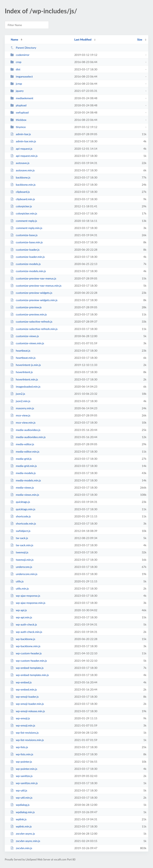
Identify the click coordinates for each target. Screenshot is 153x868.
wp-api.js (19, 610)
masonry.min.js (22, 408)
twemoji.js (19, 552)
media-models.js (23, 473)
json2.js (18, 394)
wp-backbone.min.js (25, 646)
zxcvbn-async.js (23, 834)
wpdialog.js (20, 805)
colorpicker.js (21, 206)
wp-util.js (19, 790)
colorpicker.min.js (24, 213)
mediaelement (22, 98)
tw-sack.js (19, 538)
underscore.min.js (24, 574)
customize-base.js (24, 235)
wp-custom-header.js (26, 653)
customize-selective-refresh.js (31, 321)
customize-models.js (25, 264)
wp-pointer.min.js (24, 769)
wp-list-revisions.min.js (27, 740)
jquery (17, 91)
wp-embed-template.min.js (30, 675)
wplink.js (18, 819)
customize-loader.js (25, 250)
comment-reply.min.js (26, 228)
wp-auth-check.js (24, 624)
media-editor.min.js (25, 451)
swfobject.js (20, 531)
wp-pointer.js (21, 762)
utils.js (17, 581)
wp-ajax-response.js (25, 596)
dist (15, 69)
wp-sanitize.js (21, 776)
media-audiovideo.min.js (28, 437)
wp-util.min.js (21, 798)
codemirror (20, 55)
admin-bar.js (21, 134)
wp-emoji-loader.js (25, 697)
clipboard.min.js (23, 199)
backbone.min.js (23, 185)
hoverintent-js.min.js (26, 365)
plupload (18, 105)
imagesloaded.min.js (25, 386)
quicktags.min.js (23, 509)
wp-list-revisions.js (25, 733)
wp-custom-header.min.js (29, 661)
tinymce (18, 127)
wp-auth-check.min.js (26, 632)
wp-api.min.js (21, 617)
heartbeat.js (20, 351)
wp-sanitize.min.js (24, 783)
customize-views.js (25, 336)
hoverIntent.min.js (24, 379)
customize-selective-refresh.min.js (34, 329)
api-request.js (21, 149)
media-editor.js (22, 444)
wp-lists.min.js (22, 754)
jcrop (16, 84)
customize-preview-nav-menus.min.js (36, 286)
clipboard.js (20, 192)
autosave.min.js (23, 170)
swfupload (19, 112)
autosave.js (20, 163)
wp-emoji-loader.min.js (27, 704)
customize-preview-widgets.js (31, 293)
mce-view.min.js (23, 422)
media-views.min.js (25, 495)
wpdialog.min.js (23, 812)
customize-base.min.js (26, 242)
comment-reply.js (24, 221)
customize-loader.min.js (27, 257)
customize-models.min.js (28, 271)
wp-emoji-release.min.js (28, 711)
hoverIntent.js (22, 372)
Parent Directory (23, 48)
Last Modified (83, 39)
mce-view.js (20, 415)
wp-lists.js (19, 747)
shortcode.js (21, 516)
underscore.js (21, 567)
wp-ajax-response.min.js (28, 603)
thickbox (18, 120)
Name (14, 39)
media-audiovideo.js (25, 430)
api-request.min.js (24, 156)
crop (16, 62)
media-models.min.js (26, 480)
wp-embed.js (21, 682)
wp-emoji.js (20, 718)
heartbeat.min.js (23, 358)
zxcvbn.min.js (21, 848)
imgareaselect (22, 76)
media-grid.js (21, 459)
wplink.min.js (21, 826)
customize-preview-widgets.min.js (34, 300)
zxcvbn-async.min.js (25, 841)
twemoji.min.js (22, 560)
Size (140, 39)
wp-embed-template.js (27, 668)
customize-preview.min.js (29, 314)
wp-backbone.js (23, 639)
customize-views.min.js (27, 343)
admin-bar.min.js (23, 141)
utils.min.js (20, 588)
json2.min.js (20, 401)
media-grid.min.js (24, 466)
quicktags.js (20, 502)
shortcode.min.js (23, 523)
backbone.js (20, 177)
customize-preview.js (26, 307)
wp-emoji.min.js (23, 725)
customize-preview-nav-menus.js (33, 278)
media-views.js (22, 487)
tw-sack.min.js (22, 545)
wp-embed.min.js (24, 689)
